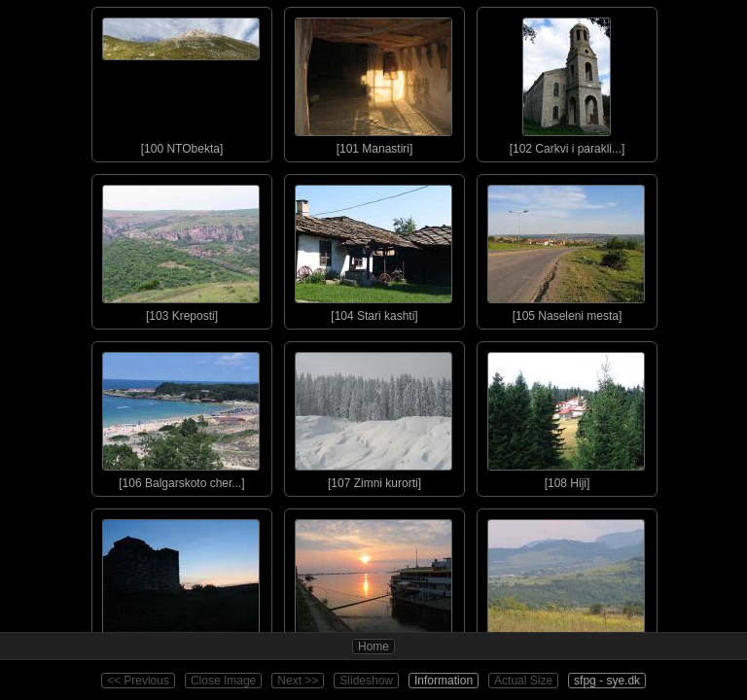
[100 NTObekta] (181, 82)
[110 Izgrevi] (373, 583)
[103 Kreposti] (181, 249)
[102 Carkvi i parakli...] (566, 82)
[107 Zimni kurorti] (373, 416)
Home (373, 647)
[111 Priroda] (566, 583)
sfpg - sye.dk (607, 681)
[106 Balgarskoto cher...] (181, 416)
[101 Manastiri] (373, 82)
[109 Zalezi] (181, 583)
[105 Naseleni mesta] (566, 249)
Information (444, 681)
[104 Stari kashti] (373, 249)
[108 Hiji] (566, 416)
